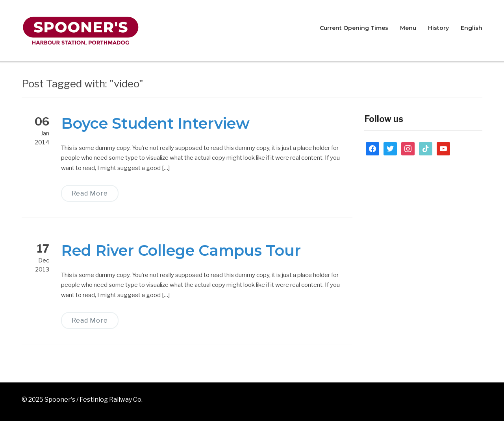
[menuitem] (472, 29)
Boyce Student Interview (155, 123)
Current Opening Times (354, 28)
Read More (90, 193)
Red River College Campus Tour (181, 250)
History (438, 28)
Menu (408, 28)
